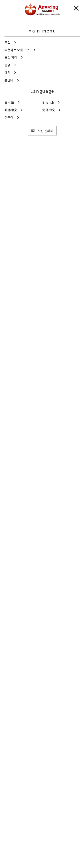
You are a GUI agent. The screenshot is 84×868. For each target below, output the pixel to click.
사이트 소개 (12, 852)
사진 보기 (31, 123)
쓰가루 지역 (16, 157)
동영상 (42, 811)
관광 (14, 19)
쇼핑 (12, 176)
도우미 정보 (12, 859)
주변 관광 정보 (51, 592)
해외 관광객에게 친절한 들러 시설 (46, 176)
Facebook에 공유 (51, 727)
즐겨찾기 (13, 779)
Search (13, 772)
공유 (29, 136)
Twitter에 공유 (33, 727)
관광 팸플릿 (42, 827)
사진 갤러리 (42, 795)
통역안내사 (12, 844)
